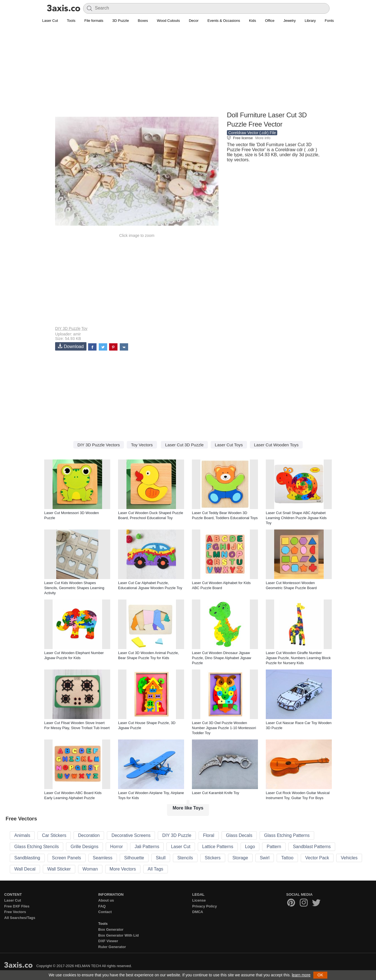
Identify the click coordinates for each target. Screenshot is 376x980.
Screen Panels (67, 858)
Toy (84, 328)
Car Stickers (54, 835)
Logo (250, 847)
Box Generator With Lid (118, 935)
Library (310, 21)
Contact (105, 912)
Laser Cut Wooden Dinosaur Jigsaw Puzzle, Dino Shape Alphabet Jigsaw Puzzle (222, 658)
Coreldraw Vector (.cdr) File (252, 133)
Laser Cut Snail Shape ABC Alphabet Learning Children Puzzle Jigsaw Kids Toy (296, 518)
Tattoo (287, 858)
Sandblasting (27, 858)
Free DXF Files (17, 906)
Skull (161, 858)
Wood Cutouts (168, 21)
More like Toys (188, 808)
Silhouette (134, 858)
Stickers (213, 858)
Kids (252, 21)
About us (106, 900)
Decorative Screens (131, 835)
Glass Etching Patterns (287, 835)
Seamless (103, 858)
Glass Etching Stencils (37, 847)
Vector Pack (317, 858)
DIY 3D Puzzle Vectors (99, 445)
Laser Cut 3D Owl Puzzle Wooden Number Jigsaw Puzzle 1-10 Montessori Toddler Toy (224, 728)
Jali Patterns (147, 847)
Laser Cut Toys (229, 445)
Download (71, 346)
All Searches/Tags (20, 918)
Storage (240, 858)
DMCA (198, 912)
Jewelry (290, 21)
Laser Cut (50, 21)
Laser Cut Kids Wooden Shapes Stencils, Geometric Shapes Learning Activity (74, 588)
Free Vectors (15, 912)
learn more (301, 975)
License (199, 900)
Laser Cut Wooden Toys (276, 445)
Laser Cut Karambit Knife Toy (216, 793)
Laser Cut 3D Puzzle (184, 445)
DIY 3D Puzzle (68, 328)
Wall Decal (25, 869)
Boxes (143, 21)
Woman (90, 869)
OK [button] (320, 975)
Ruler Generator (112, 947)
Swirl (265, 858)
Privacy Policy (205, 906)
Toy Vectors (142, 445)
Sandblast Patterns (312, 847)
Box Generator (111, 929)
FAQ (102, 906)
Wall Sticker (59, 869)
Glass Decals (239, 835)
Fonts (329, 21)
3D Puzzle (120, 21)
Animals (22, 835)
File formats (94, 21)
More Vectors (123, 869)
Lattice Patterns (218, 847)
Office (270, 21)
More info (263, 138)
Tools (71, 21)
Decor (194, 21)
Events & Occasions (224, 21)
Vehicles (349, 858)
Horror (117, 847)
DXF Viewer (108, 941)
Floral (209, 835)
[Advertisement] (188, 70)
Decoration (89, 835)
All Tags (156, 869)
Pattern (274, 847)
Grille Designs (84, 847)
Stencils (185, 858)
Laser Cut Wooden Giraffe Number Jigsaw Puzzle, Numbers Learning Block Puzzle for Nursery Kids (298, 658)
